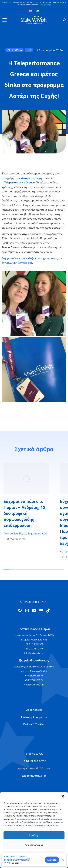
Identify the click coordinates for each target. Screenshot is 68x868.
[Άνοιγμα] (5, 20)
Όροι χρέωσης (45, 5)
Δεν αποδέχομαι (34, 845)
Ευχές (23, 533)
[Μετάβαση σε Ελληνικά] (37, 10)
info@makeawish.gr (34, 653)
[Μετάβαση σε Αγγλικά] (31, 10)
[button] (63, 796)
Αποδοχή (34, 835)
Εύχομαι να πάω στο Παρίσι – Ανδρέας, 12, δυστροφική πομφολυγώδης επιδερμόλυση (25, 513)
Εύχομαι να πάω (38, 533)
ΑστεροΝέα (11, 533)
